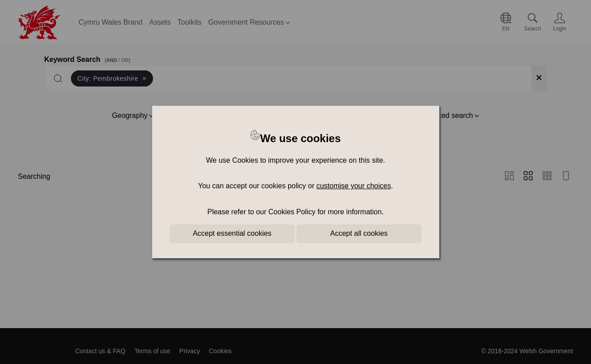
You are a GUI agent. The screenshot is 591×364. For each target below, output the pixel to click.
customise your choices (354, 186)
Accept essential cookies (232, 233)
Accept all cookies (359, 233)
